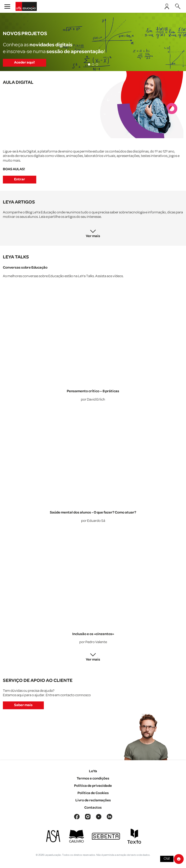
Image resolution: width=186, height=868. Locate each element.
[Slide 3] (97, 64)
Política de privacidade (93, 786)
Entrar (20, 179)
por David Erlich (93, 400)
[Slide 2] (93, 64)
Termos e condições (93, 778)
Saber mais (23, 705)
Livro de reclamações (93, 800)
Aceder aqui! (25, 62)
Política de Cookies (93, 793)
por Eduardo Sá (93, 521)
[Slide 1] (89, 64)
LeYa (93, 771)
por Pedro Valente (93, 642)
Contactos (93, 808)
